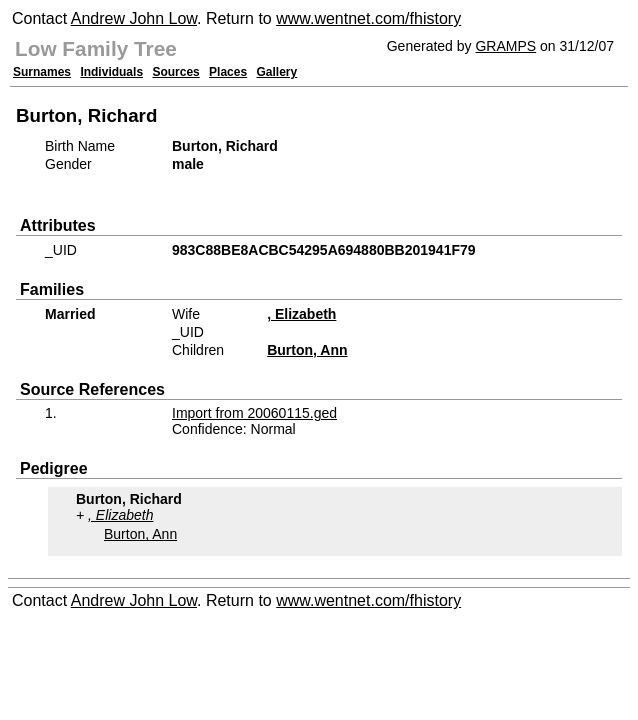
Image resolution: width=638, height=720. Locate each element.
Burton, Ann (307, 350)
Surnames (42, 72)
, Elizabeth (301, 314)
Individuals (111, 72)
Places (228, 72)
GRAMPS (505, 46)
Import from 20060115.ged (254, 413)
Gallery (277, 72)
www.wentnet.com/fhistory (368, 18)
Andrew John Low (134, 18)
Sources (175, 72)
